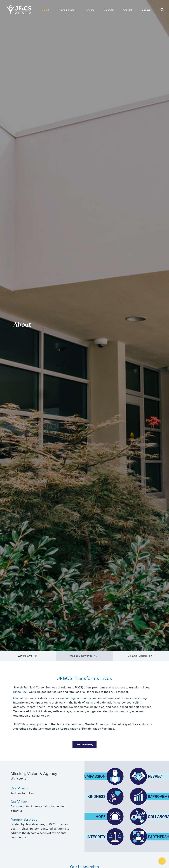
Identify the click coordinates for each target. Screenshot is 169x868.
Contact (128, 10)
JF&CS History (84, 744)
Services (90, 10)
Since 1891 (20, 692)
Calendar (109, 10)
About (46, 10)
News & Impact (67, 10)
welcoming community (75, 698)
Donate (146, 10)
